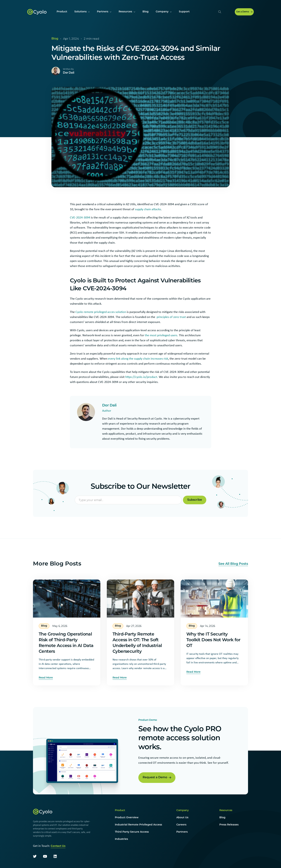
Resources (226, 811)
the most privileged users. (161, 335)
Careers (181, 826)
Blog (222, 818)
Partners (182, 833)
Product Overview (127, 818)
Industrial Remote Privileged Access (138, 826)
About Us (182, 818)
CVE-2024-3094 (80, 217)
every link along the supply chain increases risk (138, 359)
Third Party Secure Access (132, 833)
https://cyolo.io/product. (142, 377)
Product (120, 811)
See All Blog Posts (233, 565)
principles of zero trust (171, 317)
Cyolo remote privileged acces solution (101, 312)
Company (183, 811)
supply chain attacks (148, 209)
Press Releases (229, 826)
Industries (121, 840)
